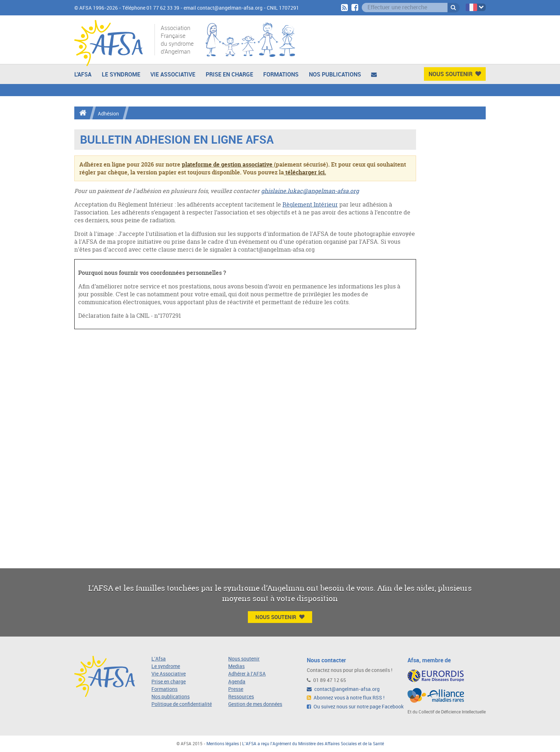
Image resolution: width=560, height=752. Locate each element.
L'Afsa (159, 659)
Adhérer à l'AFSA (247, 674)
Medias (236, 666)
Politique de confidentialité (182, 704)
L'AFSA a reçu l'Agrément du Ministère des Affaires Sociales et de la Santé (313, 744)
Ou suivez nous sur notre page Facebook (355, 707)
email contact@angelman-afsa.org (223, 8)
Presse (236, 689)
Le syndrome (166, 666)
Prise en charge (229, 74)
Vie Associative (173, 74)
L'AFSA (83, 74)
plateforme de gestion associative (227, 164)
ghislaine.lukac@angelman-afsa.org (310, 191)
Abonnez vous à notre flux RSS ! (346, 698)
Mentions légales (223, 744)
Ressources (241, 697)
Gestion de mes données (255, 704)
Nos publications (335, 74)
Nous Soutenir (455, 74)
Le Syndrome (121, 74)
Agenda (237, 682)
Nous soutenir (244, 659)
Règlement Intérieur (310, 204)
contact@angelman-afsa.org (343, 689)
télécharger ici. (306, 172)
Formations (281, 74)
